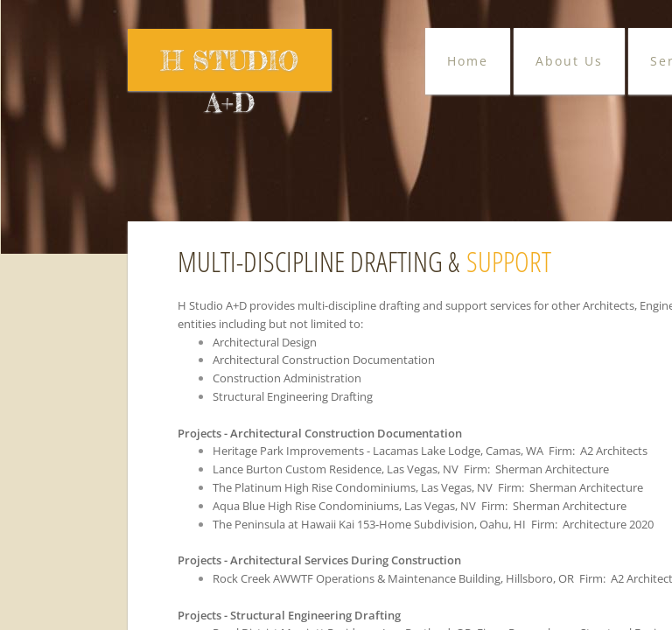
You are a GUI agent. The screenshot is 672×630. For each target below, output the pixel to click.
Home (468, 61)
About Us (569, 61)
